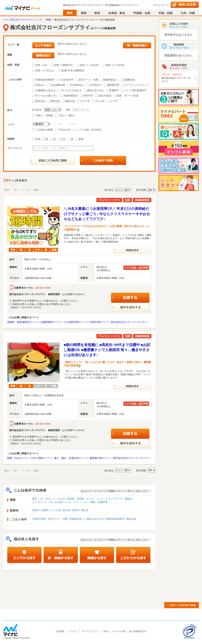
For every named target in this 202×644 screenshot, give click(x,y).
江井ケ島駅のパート (42, 458)
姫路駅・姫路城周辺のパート (23, 322)
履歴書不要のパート (101, 458)
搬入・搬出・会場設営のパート (71, 458)
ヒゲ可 (114, 101)
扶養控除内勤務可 (45, 80)
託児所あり (96, 85)
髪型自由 (55, 101)
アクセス (73, 631)
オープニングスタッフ (137, 85)
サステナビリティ (90, 631)
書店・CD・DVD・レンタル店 (49, 499)
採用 (105, 631)
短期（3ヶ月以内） (116, 65)
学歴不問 (88, 96)
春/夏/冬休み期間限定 (73, 71)
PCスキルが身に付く (47, 96)
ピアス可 (85, 101)
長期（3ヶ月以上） (46, 71)
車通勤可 (114, 90)
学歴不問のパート (99, 322)
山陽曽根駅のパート (51, 322)
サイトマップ (161, 5)
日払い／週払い (67, 115)
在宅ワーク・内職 (88, 80)
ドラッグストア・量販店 (119, 499)
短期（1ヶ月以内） (90, 65)
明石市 (76, 510)
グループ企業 (118, 631)
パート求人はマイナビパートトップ (23, 20)
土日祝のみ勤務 (45, 130)
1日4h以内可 (67, 80)
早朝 (38, 139)
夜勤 (81, 139)
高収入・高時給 (45, 115)
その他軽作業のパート (76, 322)
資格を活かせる (95, 90)
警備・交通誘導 (99, 502)
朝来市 (36, 510)
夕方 (63, 139)
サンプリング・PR (42, 502)
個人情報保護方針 (138, 631)
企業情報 (60, 631)
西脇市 (45, 510)
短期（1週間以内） (64, 65)
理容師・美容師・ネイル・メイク (85, 499)
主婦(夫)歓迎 (105, 96)
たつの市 (56, 510)
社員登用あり (77, 85)
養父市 (85, 510)
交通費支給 (129, 80)
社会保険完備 (58, 85)
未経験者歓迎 (70, 96)
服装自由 (70, 101)
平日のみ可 (65, 130)
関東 (49, 20)
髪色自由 (40, 101)
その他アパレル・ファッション (71, 502)
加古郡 (66, 510)
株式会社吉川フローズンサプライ (129, 322)
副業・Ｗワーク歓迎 (128, 96)
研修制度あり (110, 80)
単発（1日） (42, 65)
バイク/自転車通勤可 (135, 90)
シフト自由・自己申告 (89, 130)
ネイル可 (100, 101)
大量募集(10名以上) (46, 90)
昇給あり (40, 85)
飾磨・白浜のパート (18, 458)
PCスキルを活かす (72, 90)
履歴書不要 (113, 85)
